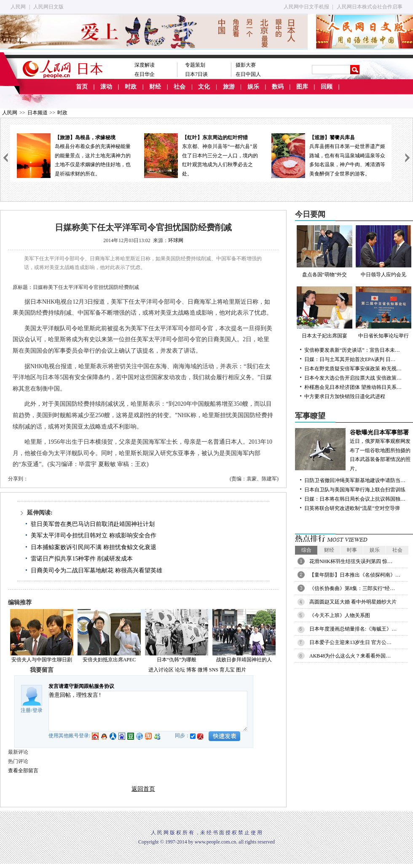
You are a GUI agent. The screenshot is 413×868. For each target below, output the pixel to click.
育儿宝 (227, 670)
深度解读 (145, 65)
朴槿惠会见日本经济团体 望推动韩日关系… (353, 387)
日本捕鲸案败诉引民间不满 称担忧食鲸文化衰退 (94, 547)
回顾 (327, 87)
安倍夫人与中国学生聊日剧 (42, 660)
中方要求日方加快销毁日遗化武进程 (345, 396)
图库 (302, 87)
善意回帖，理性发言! (148, 711)
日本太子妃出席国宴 (324, 313)
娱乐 (253, 87)
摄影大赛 (246, 65)
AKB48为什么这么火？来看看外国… (350, 656)
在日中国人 (248, 74)
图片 (241, 670)
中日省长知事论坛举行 (383, 313)
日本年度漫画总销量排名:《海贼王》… (353, 629)
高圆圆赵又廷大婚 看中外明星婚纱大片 (353, 602)
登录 (38, 710)
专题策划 (195, 65)
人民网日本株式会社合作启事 (370, 7)
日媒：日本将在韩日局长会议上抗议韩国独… (355, 499)
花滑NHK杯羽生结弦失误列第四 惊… (351, 561)
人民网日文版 (48, 7)
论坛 (180, 670)
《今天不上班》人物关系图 (340, 615)
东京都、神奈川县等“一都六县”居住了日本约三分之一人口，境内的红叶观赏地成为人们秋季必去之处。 (201, 155)
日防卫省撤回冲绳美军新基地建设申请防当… (355, 480)
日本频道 (38, 113)
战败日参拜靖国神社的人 (244, 660)
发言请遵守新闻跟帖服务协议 (81, 686)
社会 (180, 87)
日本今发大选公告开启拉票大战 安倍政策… (353, 378)
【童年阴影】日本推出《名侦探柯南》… (355, 575)
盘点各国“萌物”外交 (324, 251)
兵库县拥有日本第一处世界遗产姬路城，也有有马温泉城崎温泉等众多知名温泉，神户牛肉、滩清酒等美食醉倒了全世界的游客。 (328, 155)
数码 (278, 87)
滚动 (106, 87)
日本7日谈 (196, 74)
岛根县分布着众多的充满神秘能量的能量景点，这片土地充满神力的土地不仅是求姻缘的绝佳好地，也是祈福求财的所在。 (74, 155)
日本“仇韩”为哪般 (177, 660)
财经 (155, 87)
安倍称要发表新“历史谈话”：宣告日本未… (352, 350)
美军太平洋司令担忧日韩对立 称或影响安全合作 (94, 535)
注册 (26, 710)
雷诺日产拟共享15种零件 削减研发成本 (82, 559)
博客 (191, 670)
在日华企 (145, 74)
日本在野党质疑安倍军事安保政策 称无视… (353, 369)
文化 (204, 87)
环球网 (176, 240)
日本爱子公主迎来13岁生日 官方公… (350, 642)
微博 (203, 670)
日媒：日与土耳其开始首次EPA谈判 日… (350, 359)
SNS (214, 670)
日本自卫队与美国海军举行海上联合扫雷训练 (355, 490)
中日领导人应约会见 (383, 251)
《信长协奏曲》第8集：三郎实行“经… (352, 588)
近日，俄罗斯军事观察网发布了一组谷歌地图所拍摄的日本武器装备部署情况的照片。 (354, 450)
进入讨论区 (161, 670)
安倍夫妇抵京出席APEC (109, 660)
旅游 (229, 87)
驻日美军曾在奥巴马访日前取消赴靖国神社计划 (93, 524)
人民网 (18, 7)
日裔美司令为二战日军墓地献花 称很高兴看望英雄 (97, 570)
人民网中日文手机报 (306, 7)
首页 (82, 87)
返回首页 (143, 789)
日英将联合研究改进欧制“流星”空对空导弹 (352, 508)
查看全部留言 (23, 771)
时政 (131, 87)
